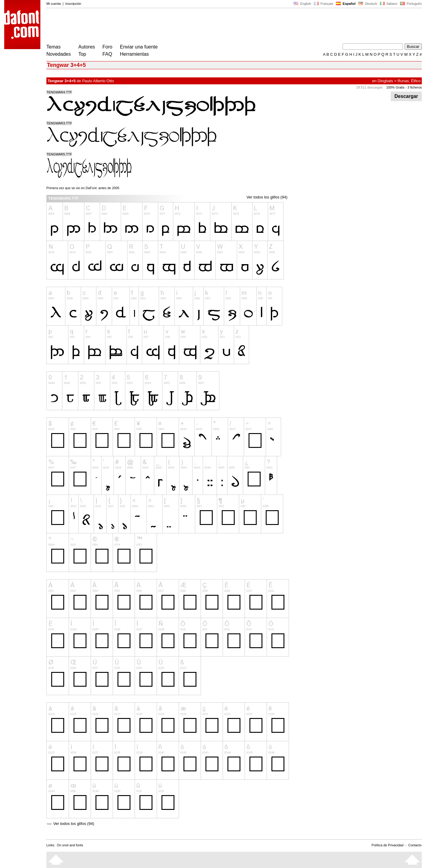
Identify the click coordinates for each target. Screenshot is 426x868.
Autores (87, 47)
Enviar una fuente (139, 47)
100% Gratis (395, 87)
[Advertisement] (156, 27)
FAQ (107, 54)
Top (82, 54)
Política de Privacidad (387, 845)
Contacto (415, 845)
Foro (107, 47)
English (302, 4)
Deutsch (368, 4)
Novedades (59, 54)
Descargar (406, 96)
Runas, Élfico (409, 81)
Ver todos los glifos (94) (267, 197)
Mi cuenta (54, 4)
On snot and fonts (70, 845)
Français (324, 4)
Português (410, 4)
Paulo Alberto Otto (98, 81)
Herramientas (134, 54)
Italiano (389, 4)
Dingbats (385, 81)
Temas (53, 47)
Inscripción (73, 4)
